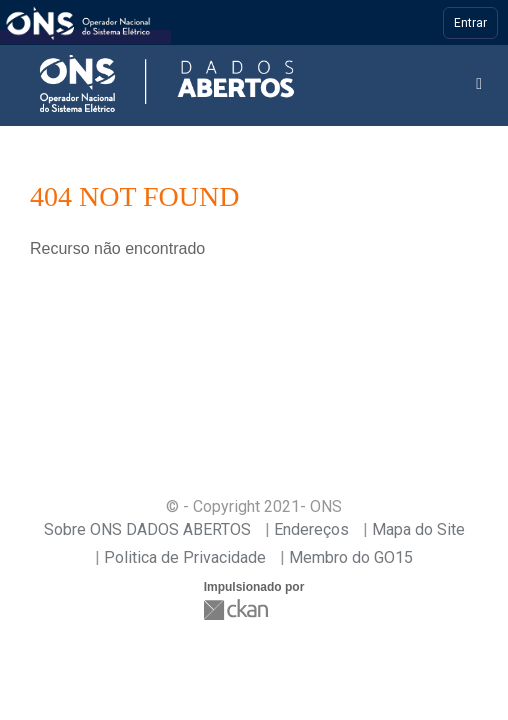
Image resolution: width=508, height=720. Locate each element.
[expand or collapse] (479, 84)
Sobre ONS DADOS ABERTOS (147, 529)
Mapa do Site (418, 529)
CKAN (238, 609)
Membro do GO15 (351, 557)
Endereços (311, 529)
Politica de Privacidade (185, 557)
